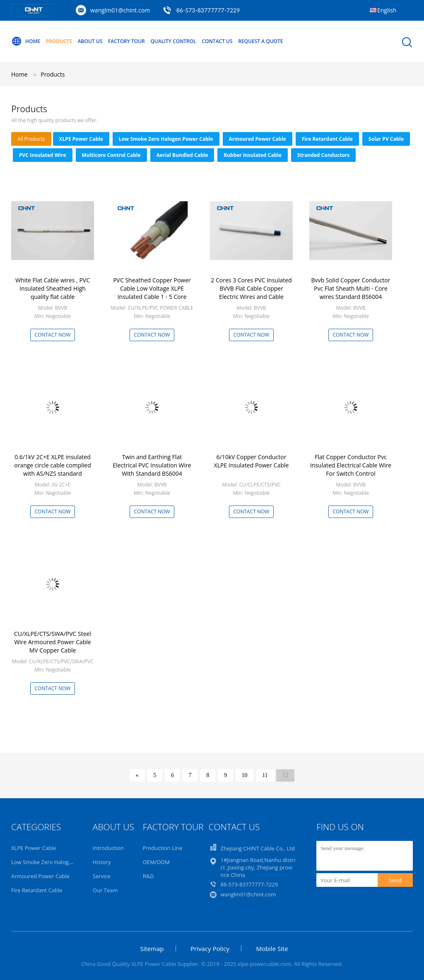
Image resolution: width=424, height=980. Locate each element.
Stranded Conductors (323, 155)
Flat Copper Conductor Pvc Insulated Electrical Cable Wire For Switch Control (351, 465)
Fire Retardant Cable (327, 139)
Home (26, 41)
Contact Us (217, 41)
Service (102, 876)
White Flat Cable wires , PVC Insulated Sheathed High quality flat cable (53, 288)
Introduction (108, 848)
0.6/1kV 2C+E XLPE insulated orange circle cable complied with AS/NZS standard (53, 465)
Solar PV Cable (386, 139)
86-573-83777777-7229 (249, 884)
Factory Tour (126, 41)
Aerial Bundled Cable (182, 155)
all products (31, 139)
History (102, 862)
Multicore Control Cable (111, 155)
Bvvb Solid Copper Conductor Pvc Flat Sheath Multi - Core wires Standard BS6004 (351, 288)
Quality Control (173, 41)
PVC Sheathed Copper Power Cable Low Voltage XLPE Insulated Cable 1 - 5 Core (152, 288)
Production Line (163, 848)
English (387, 10)
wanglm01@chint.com (120, 10)
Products (59, 41)
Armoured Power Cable (258, 139)
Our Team (105, 890)
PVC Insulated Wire (43, 155)
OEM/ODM (156, 862)
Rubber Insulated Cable (253, 155)
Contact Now (53, 335)
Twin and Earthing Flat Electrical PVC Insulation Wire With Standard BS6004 (152, 465)
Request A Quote (260, 41)
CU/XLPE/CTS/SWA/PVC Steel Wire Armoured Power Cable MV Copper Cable (53, 642)
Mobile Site (272, 949)
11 (265, 775)
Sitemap (152, 949)
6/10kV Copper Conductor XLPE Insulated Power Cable (252, 461)
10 (245, 775)
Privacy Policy (210, 949)
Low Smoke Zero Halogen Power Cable (166, 139)
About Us (90, 41)
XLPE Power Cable (81, 139)
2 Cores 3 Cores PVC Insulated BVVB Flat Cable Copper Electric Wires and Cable (251, 288)
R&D (148, 876)
